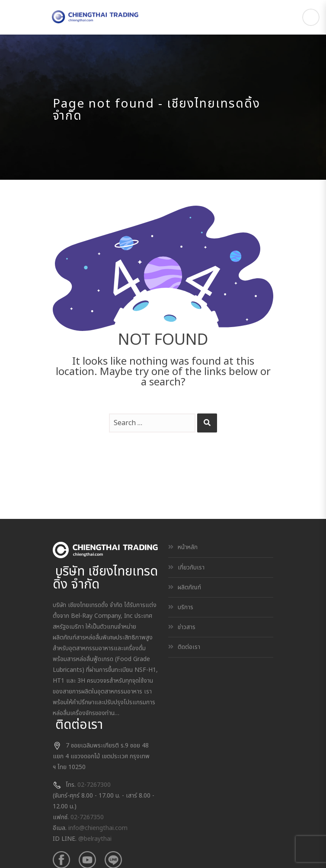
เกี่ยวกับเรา (191, 568)
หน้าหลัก (188, 547)
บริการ (185, 607)
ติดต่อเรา (189, 647)
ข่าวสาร (187, 627)
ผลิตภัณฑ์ (189, 587)
